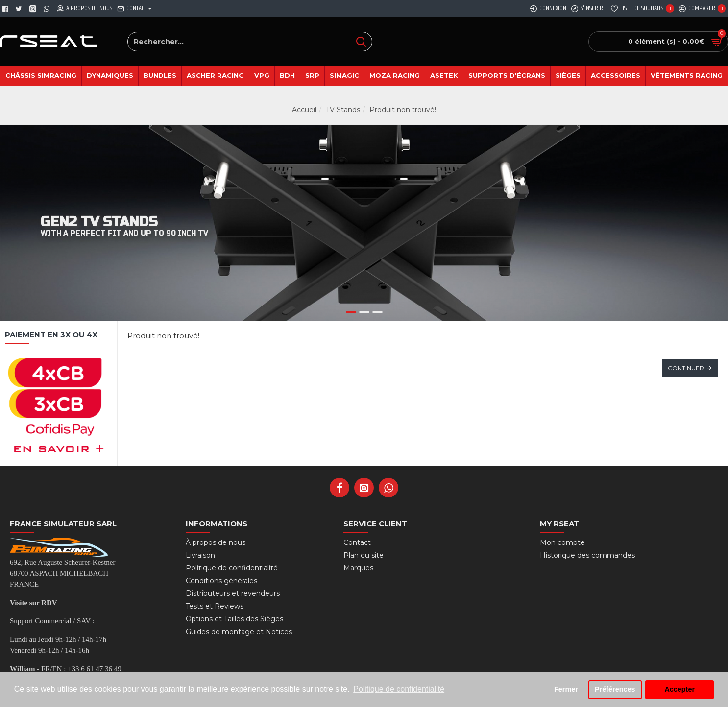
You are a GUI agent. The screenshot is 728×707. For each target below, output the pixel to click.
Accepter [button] (679, 689)
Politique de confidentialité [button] (399, 689)
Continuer (686, 368)
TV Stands (343, 110)
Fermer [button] (566, 689)
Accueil (304, 110)
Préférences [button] (615, 689)
